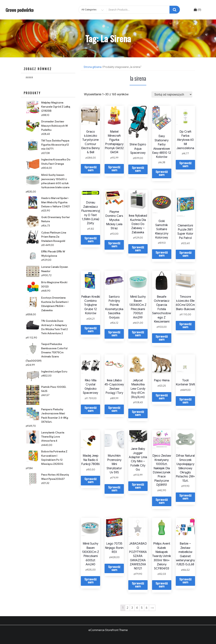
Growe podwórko (20, 10)
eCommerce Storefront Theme (108, 630)
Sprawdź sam (90, 169)
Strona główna (93, 67)
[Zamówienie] (172, 95)
